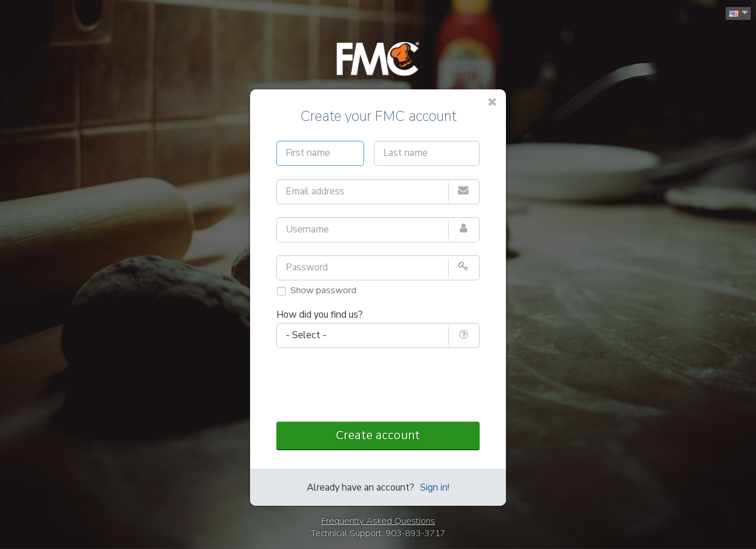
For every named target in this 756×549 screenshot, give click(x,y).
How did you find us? (320, 315)
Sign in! (435, 488)
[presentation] (378, 386)
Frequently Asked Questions (378, 521)
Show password (323, 290)
